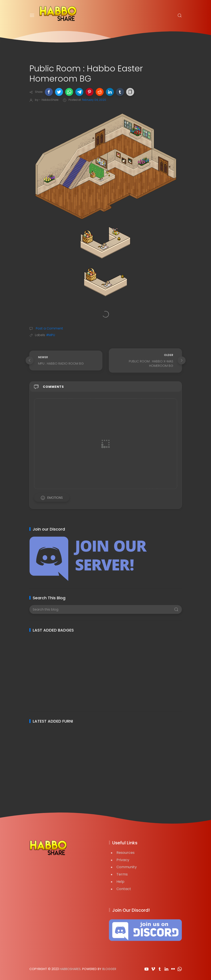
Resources (125, 853)
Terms (122, 874)
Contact (124, 889)
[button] (49, 92)
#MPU (51, 335)
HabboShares (70, 969)
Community (127, 867)
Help (120, 882)
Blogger (109, 969)
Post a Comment (49, 328)
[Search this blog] (106, 609)
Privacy (123, 860)
